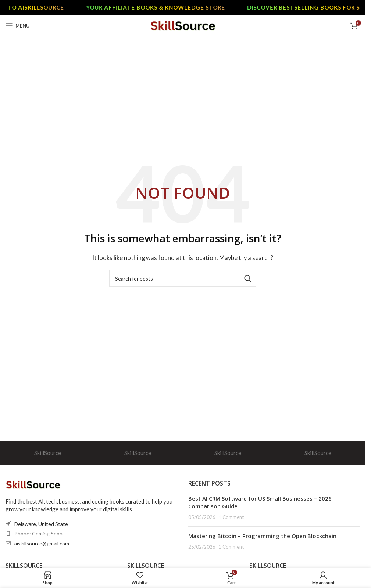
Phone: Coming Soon (38, 533)
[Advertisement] (185, 92)
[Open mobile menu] (18, 26)
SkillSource (48, 453)
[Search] (183, 278)
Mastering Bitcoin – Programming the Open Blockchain (262, 536)
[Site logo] (183, 25)
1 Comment (231, 517)
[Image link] (33, 484)
